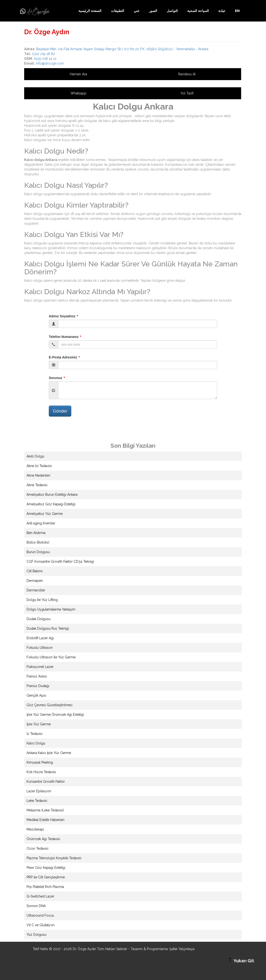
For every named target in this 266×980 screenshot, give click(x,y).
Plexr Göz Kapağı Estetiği (46, 868)
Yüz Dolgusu (36, 935)
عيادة (222, 11)
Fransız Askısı (37, 676)
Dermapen (35, 581)
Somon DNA (36, 906)
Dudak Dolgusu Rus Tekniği (48, 628)
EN (237, 11)
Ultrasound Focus (40, 915)
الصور (153, 11)
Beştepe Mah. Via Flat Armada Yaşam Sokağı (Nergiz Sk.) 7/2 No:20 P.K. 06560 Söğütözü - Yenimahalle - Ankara (122, 49)
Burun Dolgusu (38, 552)
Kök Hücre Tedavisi (41, 772)
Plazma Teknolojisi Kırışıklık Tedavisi (54, 858)
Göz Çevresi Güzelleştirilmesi (50, 705)
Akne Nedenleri (38, 475)
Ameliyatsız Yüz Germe (45, 514)
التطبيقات (118, 11)
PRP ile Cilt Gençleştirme (46, 877)
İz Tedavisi (34, 734)
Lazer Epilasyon (39, 791)
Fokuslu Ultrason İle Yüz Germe (51, 657)
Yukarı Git (241, 960)
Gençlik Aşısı (36, 695)
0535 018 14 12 (45, 59)
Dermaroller (36, 590)
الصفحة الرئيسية (90, 11)
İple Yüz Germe (39, 724)
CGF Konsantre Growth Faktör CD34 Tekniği (60, 562)
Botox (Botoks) (38, 542)
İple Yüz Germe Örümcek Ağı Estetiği (55, 715)
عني (137, 11)
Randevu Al (187, 74)
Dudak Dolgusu (39, 619)
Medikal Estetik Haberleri (45, 820)
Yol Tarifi (187, 93)
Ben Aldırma (36, 533)
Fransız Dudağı (38, 686)
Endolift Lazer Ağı (40, 638)
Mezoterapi (35, 829)
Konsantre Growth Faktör (46, 782)
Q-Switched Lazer (40, 896)
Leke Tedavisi (37, 801)
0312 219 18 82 (43, 54)
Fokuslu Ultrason (40, 648)
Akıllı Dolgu (35, 456)
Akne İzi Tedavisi (39, 466)
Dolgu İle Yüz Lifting (42, 600)
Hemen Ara (78, 74)
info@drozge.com (50, 63)
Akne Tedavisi (37, 485)
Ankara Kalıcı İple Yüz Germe (49, 753)
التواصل (172, 11)
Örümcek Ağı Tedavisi (43, 839)
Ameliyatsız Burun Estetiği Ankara (52, 495)
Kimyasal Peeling (40, 762)
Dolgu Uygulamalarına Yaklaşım (51, 609)
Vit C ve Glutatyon (41, 925)
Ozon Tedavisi (37, 848)
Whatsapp (78, 93)
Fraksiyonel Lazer (40, 667)
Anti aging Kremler (41, 523)
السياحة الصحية (198, 11)
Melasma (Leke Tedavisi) (45, 810)
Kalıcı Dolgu (36, 743)
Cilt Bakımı (35, 571)
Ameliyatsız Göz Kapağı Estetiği (51, 504)
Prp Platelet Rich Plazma (45, 887)
